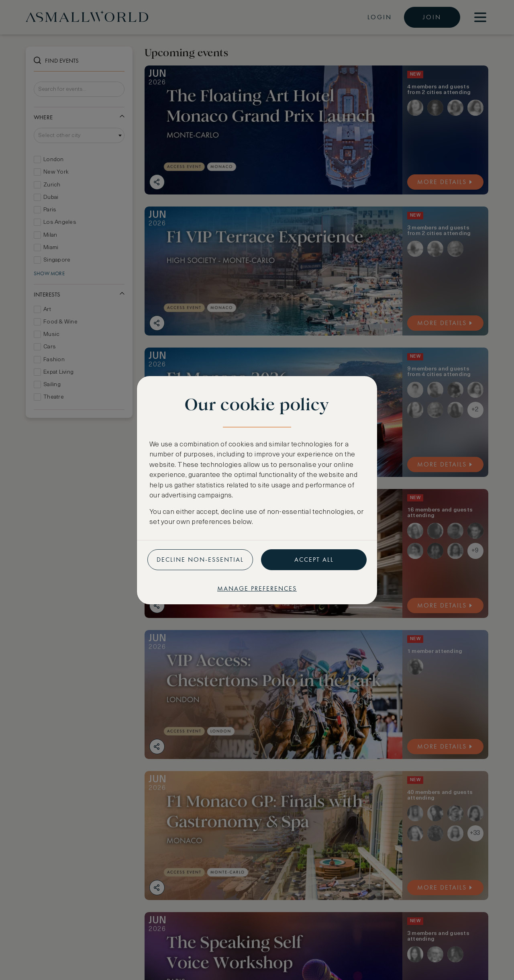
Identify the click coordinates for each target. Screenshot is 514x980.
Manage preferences (257, 588)
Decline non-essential (200, 560)
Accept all (314, 560)
